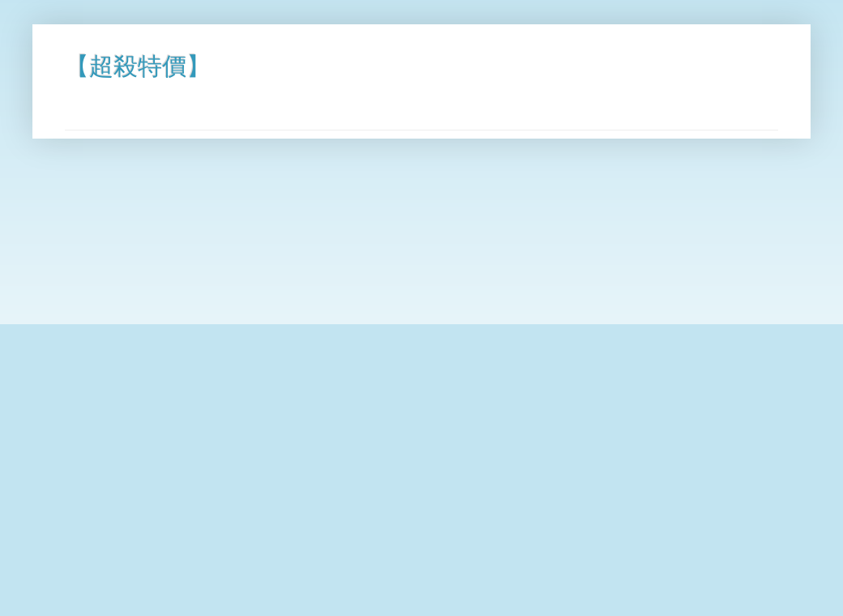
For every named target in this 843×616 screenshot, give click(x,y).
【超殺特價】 (138, 66)
